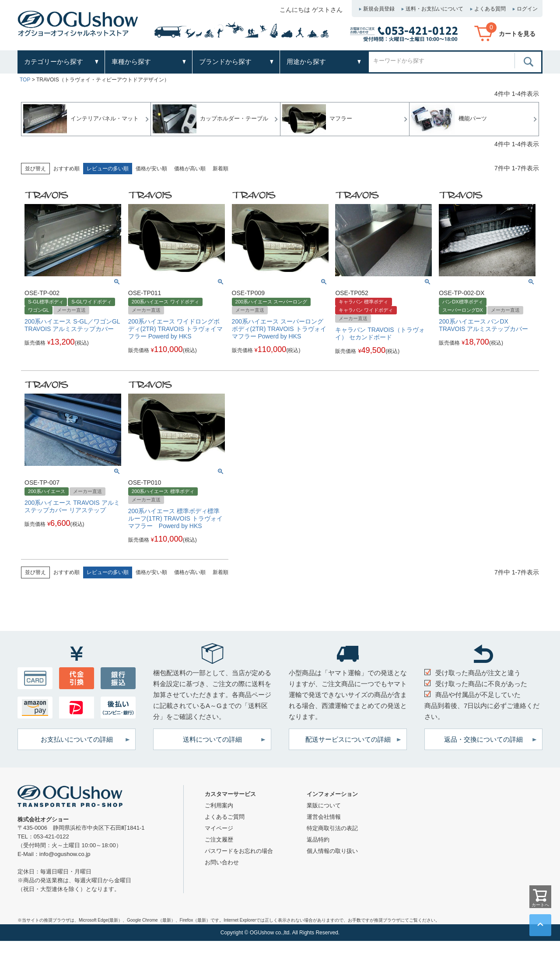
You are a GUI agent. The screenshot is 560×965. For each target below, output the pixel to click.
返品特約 (318, 840)
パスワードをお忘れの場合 (239, 851)
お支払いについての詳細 (77, 739)
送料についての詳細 (212, 739)
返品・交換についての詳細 (483, 739)
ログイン (527, 9)
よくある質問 (490, 9)
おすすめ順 (66, 169)
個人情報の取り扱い (332, 851)
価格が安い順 (151, 169)
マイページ (219, 828)
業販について (324, 805)
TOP (25, 80)
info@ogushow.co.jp (65, 854)
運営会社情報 (324, 817)
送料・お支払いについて (434, 9)
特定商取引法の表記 (332, 828)
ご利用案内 (219, 805)
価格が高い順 (190, 169)
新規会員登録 (379, 9)
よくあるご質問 (225, 817)
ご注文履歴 (219, 840)
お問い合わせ (222, 862)
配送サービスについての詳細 (348, 739)
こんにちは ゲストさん (311, 10)
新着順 (220, 169)
